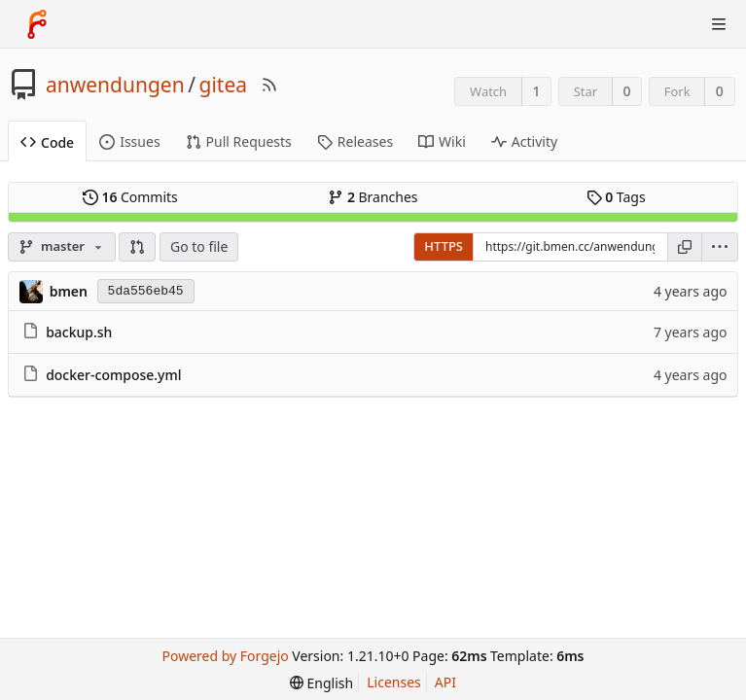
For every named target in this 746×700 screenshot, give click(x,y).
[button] (137, 247)
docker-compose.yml (113, 375)
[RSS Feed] (269, 85)
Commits (130, 197)
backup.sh (79, 332)
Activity (524, 141)
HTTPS (444, 246)
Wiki (442, 141)
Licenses (394, 682)
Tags (616, 197)
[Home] (37, 24)
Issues (129, 141)
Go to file (199, 246)
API (445, 682)
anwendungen (115, 85)
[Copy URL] (685, 247)
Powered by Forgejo (225, 656)
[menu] (720, 247)
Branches (373, 197)
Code (47, 142)
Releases (355, 141)
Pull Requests (239, 141)
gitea (224, 85)
